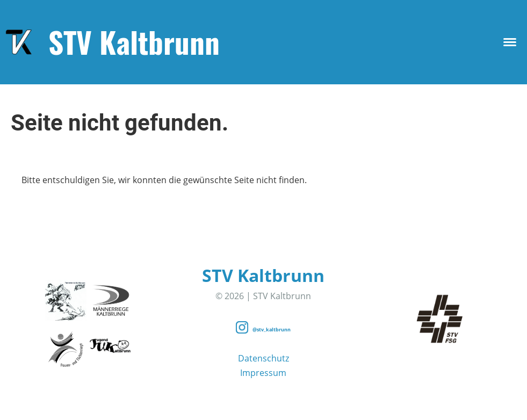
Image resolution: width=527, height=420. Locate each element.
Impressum (263, 373)
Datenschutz (263, 358)
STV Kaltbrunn (134, 42)
